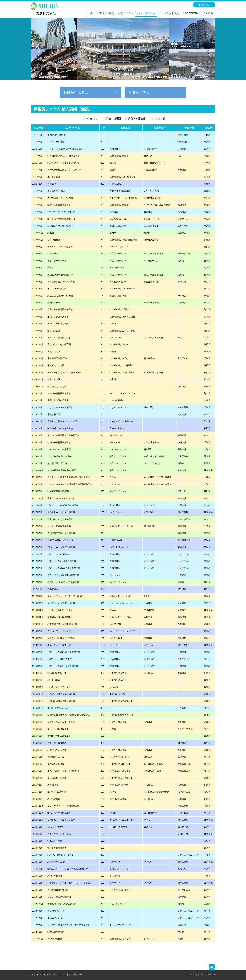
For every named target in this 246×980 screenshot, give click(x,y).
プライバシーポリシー (204, 974)
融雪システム (139, 93)
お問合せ (204, 5)
